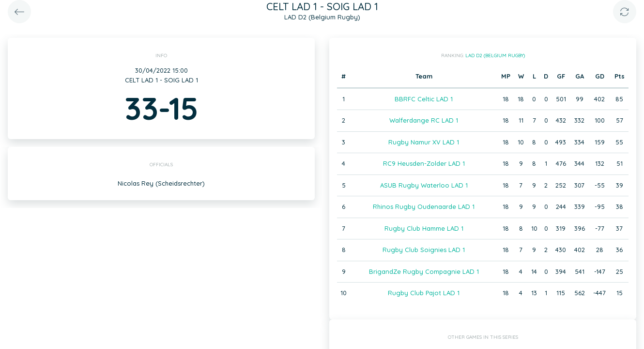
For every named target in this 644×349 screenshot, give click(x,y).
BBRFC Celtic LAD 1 (424, 99)
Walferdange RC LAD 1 (424, 120)
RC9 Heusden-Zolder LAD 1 (424, 163)
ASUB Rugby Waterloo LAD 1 (424, 185)
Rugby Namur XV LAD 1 (424, 142)
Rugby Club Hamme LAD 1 (424, 228)
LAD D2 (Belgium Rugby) (495, 56)
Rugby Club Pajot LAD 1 (424, 293)
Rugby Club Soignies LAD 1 (424, 250)
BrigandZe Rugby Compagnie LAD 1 (424, 271)
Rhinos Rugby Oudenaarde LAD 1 (424, 206)
